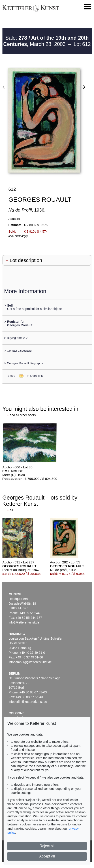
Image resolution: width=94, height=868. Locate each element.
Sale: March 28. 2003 (46, 41)
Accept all (47, 856)
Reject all (47, 846)
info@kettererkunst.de (24, 622)
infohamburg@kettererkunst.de (30, 662)
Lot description (26, 260)
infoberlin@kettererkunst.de (28, 702)
